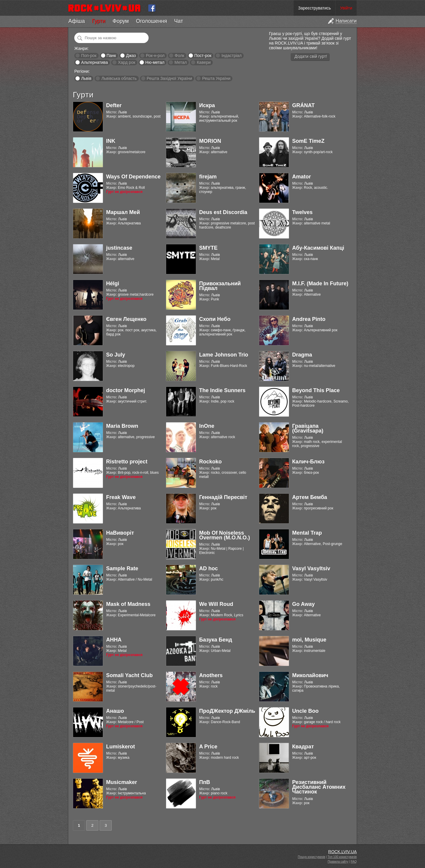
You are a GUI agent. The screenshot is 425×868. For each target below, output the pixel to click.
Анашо (115, 711)
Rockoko (210, 462)
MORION (210, 141)
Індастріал (232, 56)
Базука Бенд (216, 640)
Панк (111, 56)
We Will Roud (216, 604)
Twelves (302, 212)
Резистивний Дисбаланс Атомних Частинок (319, 787)
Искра (207, 105)
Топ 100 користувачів (342, 857)
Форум (121, 21)
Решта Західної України (169, 78)
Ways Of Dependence (133, 177)
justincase (119, 248)
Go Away (303, 604)
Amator (302, 177)
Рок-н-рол (155, 56)
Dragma (302, 355)
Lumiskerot (121, 747)
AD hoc (208, 568)
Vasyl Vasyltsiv (311, 568)
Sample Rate (122, 568)
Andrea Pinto (309, 319)
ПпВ (205, 782)
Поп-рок (89, 56)
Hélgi (113, 283)
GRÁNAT (303, 105)
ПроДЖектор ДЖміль (227, 711)
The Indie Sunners (222, 390)
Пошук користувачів (311, 857)
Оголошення (151, 21)
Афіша (77, 21)
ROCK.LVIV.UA (342, 852)
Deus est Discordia (223, 212)
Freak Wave (121, 497)
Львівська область (119, 78)
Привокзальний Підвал (220, 286)
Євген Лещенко (126, 319)
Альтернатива (95, 62)
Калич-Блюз (308, 462)
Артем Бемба (310, 497)
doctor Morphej (126, 390)
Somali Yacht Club (129, 675)
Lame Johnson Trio (224, 355)
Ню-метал (155, 62)
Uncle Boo (305, 711)
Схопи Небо (215, 319)
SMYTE (208, 248)
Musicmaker (122, 782)
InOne (207, 426)
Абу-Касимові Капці (318, 248)
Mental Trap (307, 533)
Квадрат (303, 747)
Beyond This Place (316, 390)
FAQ (354, 862)
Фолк (180, 56)
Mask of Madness (128, 604)
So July (116, 355)
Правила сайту (338, 862)
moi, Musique (309, 640)
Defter (114, 105)
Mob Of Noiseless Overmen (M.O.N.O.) (225, 535)
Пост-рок (203, 56)
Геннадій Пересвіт (223, 497)
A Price (208, 747)
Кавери (204, 62)
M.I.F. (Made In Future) (320, 283)
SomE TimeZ (308, 141)
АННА (114, 640)
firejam (208, 177)
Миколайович (310, 675)
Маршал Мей (123, 212)
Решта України (216, 78)
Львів (86, 78)
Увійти (346, 8)
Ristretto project (127, 462)
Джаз (131, 56)
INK (111, 141)
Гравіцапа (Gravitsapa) (308, 428)
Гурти (99, 21)
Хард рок (127, 62)
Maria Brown (122, 426)
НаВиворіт (120, 533)
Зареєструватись (314, 8)
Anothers (211, 675)
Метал (181, 62)
